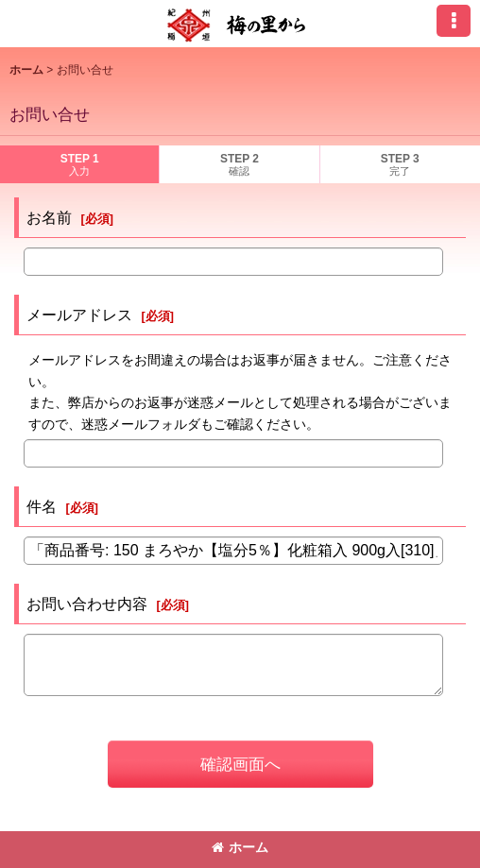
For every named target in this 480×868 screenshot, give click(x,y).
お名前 (49, 217)
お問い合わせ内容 (87, 604)
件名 (42, 506)
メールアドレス (79, 315)
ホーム (240, 847)
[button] (454, 21)
